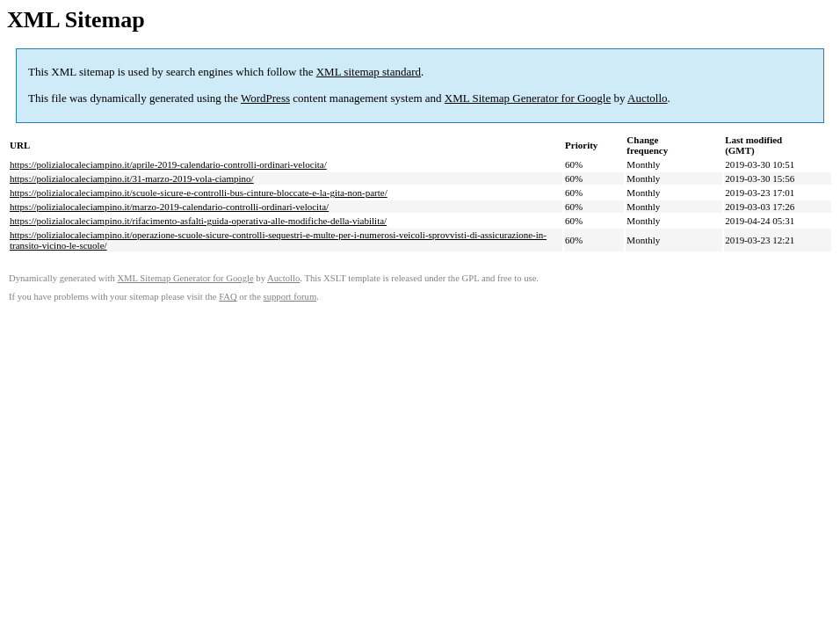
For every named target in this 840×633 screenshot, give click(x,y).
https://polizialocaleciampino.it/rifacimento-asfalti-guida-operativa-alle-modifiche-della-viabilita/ (198, 221)
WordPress (265, 98)
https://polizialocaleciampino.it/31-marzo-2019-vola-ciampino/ (132, 178)
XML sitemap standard (369, 72)
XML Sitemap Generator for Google (528, 98)
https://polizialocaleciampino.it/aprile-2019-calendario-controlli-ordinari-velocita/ (168, 164)
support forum (290, 297)
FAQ (228, 297)
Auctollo (648, 98)
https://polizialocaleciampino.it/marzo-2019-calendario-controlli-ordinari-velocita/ (169, 207)
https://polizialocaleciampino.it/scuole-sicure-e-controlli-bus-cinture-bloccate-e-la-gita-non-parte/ (199, 193)
